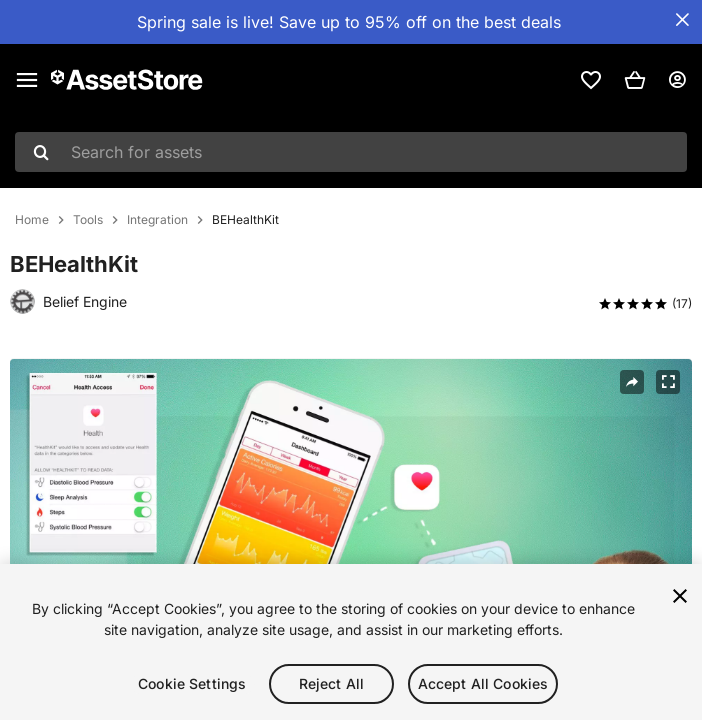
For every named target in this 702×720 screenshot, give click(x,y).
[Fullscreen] (668, 382)
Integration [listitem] (157, 220)
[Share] (632, 382)
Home (32, 220)
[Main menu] (27, 80)
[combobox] (351, 152)
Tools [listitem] (88, 220)
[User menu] (677, 80)
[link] (591, 80)
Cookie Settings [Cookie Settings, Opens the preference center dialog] (192, 685)
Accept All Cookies (483, 685)
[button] (635, 80)
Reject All (331, 685)
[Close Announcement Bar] (682, 20)
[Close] (680, 598)
